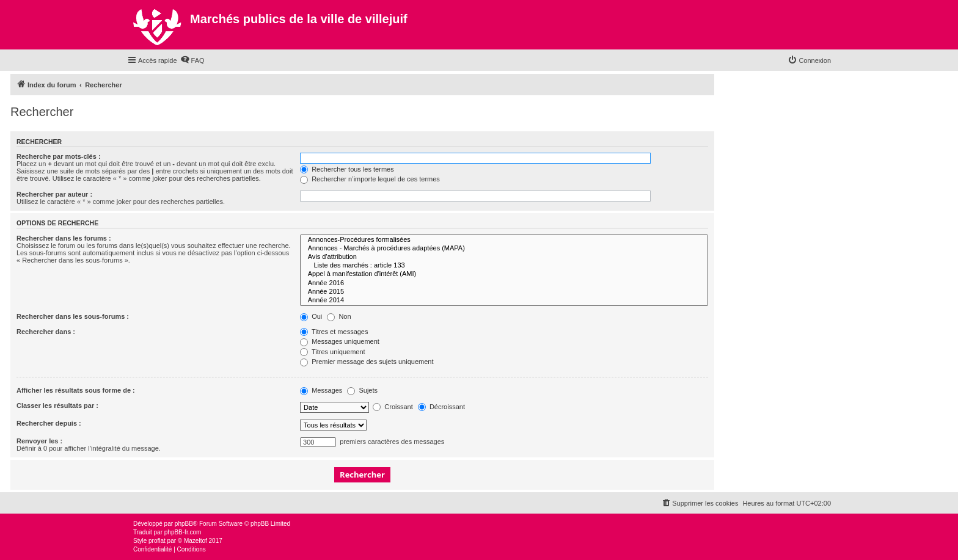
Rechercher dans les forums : (64, 238)
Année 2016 (504, 283)
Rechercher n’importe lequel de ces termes (370, 179)
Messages (321, 390)
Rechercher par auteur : (54, 194)
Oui (311, 316)
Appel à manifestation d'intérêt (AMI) (504, 274)
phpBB (184, 524)
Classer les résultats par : (57, 405)
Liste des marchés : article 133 (504, 266)
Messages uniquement (340, 341)
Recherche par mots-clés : (59, 156)
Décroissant (441, 407)
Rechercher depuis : (49, 423)
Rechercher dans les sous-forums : (73, 316)
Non (339, 316)
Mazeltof (196, 541)
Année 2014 (504, 300)
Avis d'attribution (504, 257)
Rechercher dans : (46, 332)
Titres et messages (334, 332)
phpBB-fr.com (183, 532)
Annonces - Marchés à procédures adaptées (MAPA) (504, 249)
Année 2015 (504, 292)
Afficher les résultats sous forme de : (76, 390)
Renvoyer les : (39, 441)
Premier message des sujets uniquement (367, 362)
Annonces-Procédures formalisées (504, 240)
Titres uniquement (333, 352)
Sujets (362, 390)
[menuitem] (192, 60)
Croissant (393, 407)
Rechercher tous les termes (347, 169)
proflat (157, 541)
